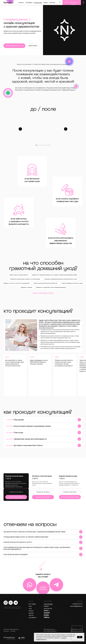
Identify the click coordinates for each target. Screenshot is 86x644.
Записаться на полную (16, 497)
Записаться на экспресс (43, 497)
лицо (30, 606)
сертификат (29, 3)
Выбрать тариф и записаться (14, 46)
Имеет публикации (36, 360)
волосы (31, 611)
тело (30, 608)
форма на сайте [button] (43, 588)
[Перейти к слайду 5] (42, 145)
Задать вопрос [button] (33, 46)
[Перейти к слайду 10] (50, 145)
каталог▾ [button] (21, 3)
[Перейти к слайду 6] (44, 145)
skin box (31, 615)
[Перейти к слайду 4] (41, 145)
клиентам (52, 3)
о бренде (47, 617)
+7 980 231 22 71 (77, 604)
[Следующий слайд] (66, 129)
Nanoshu (83, 2)
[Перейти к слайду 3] (39, 145)
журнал (46, 3)
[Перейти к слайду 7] (45, 145)
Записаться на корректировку (70, 497)
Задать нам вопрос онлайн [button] (43, 293)
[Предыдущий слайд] (20, 129)
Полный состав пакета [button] (16, 492)
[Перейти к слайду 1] (36, 145)
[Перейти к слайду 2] (38, 145)
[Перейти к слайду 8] (47, 145)
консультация (38, 3)
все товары (32, 604)
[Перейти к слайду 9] (48, 145)
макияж (31, 613)
